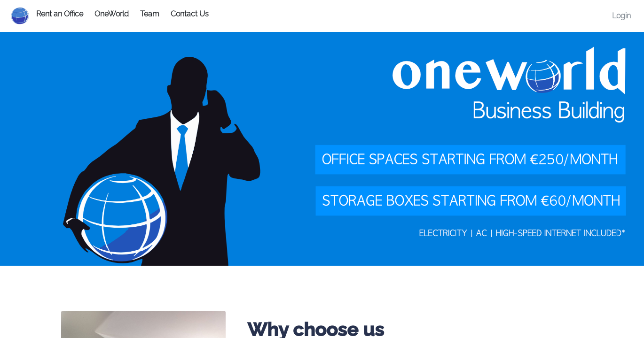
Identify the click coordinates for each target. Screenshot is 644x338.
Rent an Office (60, 14)
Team (150, 14)
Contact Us (190, 14)
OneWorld (112, 14)
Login (621, 16)
